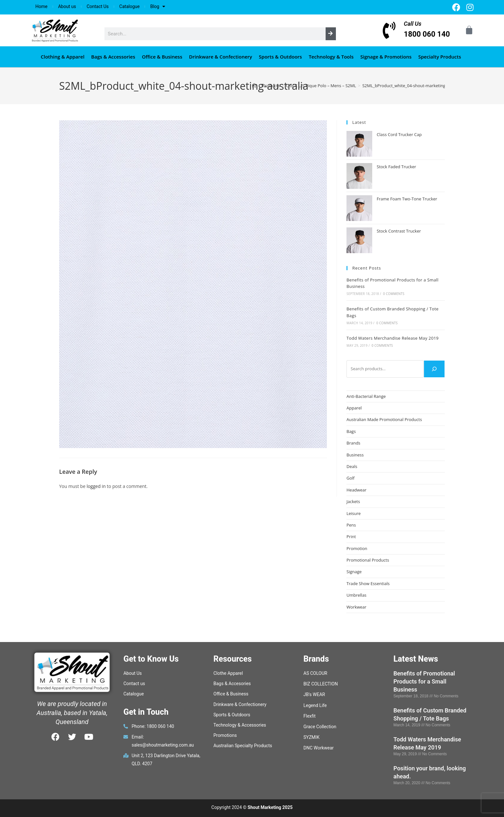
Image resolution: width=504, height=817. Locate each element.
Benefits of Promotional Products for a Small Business (424, 681)
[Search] (331, 34)
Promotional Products (368, 560)
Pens (351, 525)
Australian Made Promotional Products (384, 419)
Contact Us (98, 6)
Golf (351, 478)
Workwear (356, 607)
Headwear (356, 490)
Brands (353, 443)
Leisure (354, 513)
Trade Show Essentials (368, 583)
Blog (158, 6)
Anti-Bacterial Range (366, 396)
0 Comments (394, 294)
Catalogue (129, 6)
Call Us (413, 24)
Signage (354, 572)
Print (351, 537)
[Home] (254, 86)
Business (355, 455)
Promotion (357, 548)
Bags (351, 431)
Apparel (354, 408)
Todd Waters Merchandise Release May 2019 (393, 338)
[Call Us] (389, 30)
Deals (352, 466)
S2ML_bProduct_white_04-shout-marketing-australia (413, 86)
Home (41, 6)
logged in (96, 486)
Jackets (353, 501)
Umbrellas (356, 595)
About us (67, 6)
